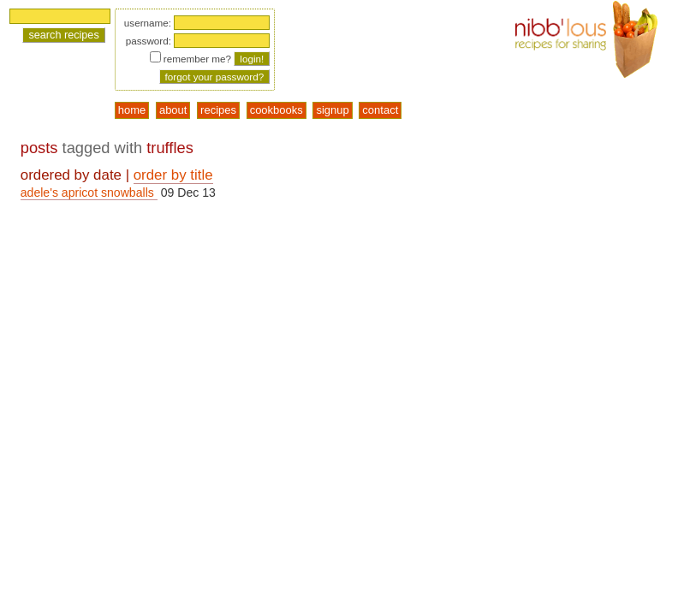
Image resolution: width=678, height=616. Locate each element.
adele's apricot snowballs (89, 192)
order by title (173, 175)
